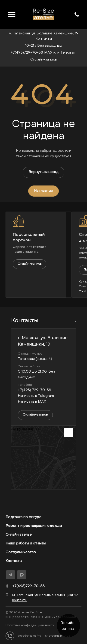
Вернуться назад (43, 172)
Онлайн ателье (19, 535)
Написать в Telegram (36, 396)
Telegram (68, 53)
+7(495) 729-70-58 (34, 390)
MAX (48, 53)
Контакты (14, 561)
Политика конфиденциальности (30, 625)
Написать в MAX (32, 402)
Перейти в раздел (75, 321)
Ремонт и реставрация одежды (34, 526)
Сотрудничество (21, 552)
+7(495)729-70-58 (27, 53)
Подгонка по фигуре (23, 517)
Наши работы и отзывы (26, 544)
